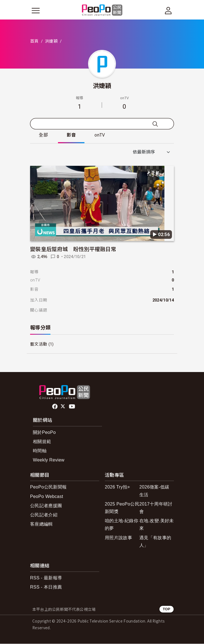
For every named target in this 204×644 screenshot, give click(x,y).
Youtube (72, 407)
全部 (44, 135)
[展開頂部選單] (168, 11)
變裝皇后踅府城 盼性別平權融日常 (73, 249)
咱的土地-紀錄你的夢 (122, 525)
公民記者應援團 (46, 506)
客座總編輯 (42, 524)
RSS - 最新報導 (46, 578)
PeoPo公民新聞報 (48, 487)
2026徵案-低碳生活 (154, 491)
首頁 (34, 41)
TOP (167, 609)
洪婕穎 (51, 41)
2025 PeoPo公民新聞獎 (122, 508)
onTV (100, 135)
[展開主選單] (36, 11)
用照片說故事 (118, 538)
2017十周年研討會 (156, 508)
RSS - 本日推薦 (46, 587)
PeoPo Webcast (47, 496)
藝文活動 (39, 344)
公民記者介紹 (44, 515)
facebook (55, 407)
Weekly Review (49, 460)
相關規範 (42, 442)
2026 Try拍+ (117, 487)
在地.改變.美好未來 (157, 525)
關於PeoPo (44, 432)
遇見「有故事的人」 (155, 541)
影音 (72, 135)
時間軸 (40, 451)
